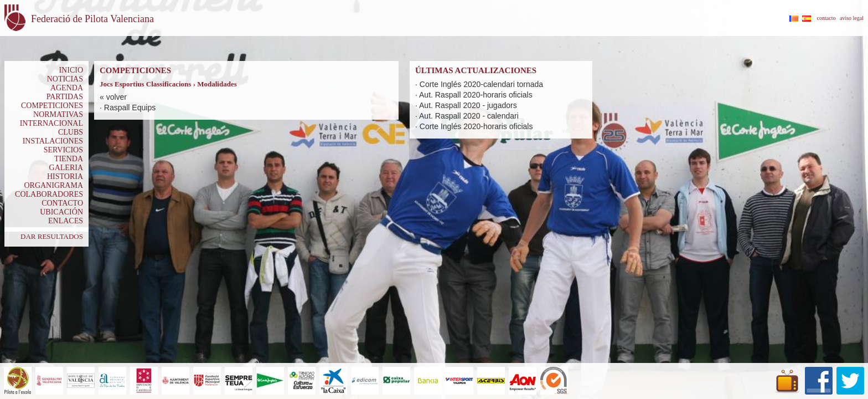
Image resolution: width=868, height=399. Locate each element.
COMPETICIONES (52, 106)
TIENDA (69, 159)
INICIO (71, 70)
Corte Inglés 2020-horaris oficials (476, 126)
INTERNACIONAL (51, 123)
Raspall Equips (130, 108)
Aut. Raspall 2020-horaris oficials (476, 95)
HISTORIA (65, 177)
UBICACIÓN (61, 212)
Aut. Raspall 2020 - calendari (469, 116)
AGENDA (67, 88)
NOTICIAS (65, 79)
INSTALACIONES (53, 141)
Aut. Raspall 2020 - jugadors (468, 105)
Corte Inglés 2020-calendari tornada (481, 84)
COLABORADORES (49, 194)
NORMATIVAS (58, 114)
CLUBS (71, 132)
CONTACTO (62, 203)
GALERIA (66, 168)
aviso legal (852, 18)
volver (117, 97)
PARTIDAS (65, 97)
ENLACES (66, 221)
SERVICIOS (63, 150)
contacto (826, 18)
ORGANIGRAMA (53, 185)
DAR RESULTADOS (52, 236)
